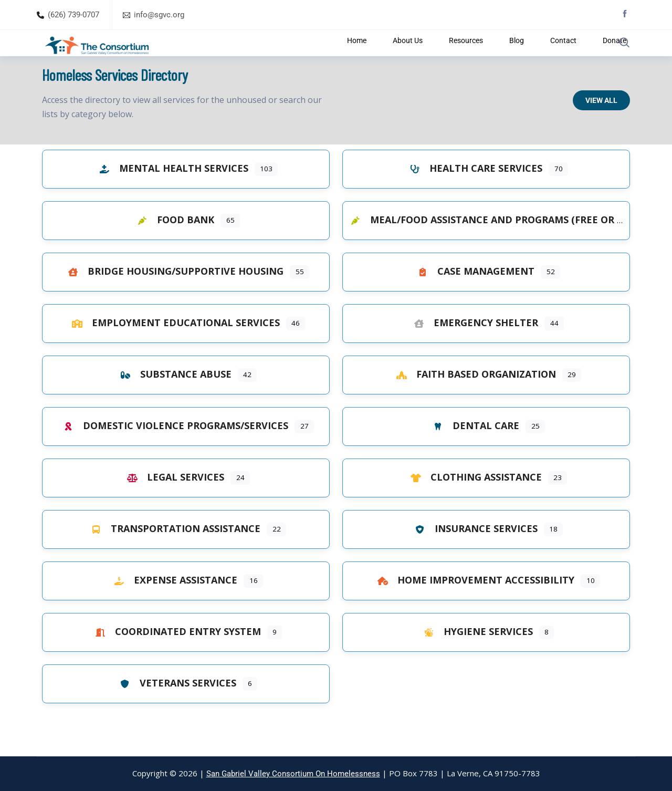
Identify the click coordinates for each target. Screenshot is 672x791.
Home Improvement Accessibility (473, 606)
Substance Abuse (173, 400)
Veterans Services (175, 709)
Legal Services (173, 503)
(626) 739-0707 (73, 15)
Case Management (473, 297)
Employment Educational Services (173, 349)
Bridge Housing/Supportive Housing (173, 297)
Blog (500, 56)
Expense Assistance (173, 606)
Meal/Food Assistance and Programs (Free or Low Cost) (507, 246)
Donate (580, 56)
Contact (538, 56)
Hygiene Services (476, 658)
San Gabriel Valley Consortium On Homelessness (293, 774)
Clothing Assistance (474, 503)
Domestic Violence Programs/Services (173, 452)
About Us (407, 56)
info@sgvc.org (159, 15)
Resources (458, 56)
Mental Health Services (171, 194)
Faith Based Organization (474, 400)
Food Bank (173, 246)
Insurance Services (474, 555)
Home (365, 56)
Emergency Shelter (473, 349)
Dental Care (473, 452)
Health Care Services (473, 194)
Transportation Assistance (173, 555)
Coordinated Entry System (175, 658)
